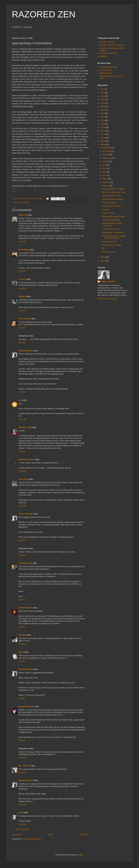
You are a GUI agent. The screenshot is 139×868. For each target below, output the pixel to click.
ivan (20, 400)
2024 (103, 89)
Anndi (21, 813)
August (106, 161)
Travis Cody (24, 479)
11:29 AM (22, 773)
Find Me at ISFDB (107, 42)
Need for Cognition (109, 203)
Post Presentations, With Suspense (112, 224)
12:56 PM (22, 805)
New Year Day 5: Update (112, 245)
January (106, 186)
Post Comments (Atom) (32, 839)
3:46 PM (22, 343)
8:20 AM (22, 699)
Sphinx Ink (23, 215)
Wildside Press (106, 73)
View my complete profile (107, 299)
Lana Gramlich (25, 319)
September (107, 158)
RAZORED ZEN (44, 14)
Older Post (84, 835)
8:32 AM (22, 452)
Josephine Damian (26, 707)
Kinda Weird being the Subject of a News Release (114, 237)
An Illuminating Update (111, 220)
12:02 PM (22, 242)
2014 (103, 124)
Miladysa (22, 296)
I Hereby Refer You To (111, 229)
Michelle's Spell (25, 427)
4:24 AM (22, 644)
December (107, 148)
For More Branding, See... (112, 206)
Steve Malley (24, 250)
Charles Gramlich (26, 351)
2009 (103, 141)
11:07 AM (22, 758)
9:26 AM (22, 741)
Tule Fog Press (106, 70)
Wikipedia (104, 56)
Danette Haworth (26, 608)
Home (51, 835)
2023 (103, 93)
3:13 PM (22, 328)
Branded (105, 210)
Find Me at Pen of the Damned (112, 45)
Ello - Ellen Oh (24, 766)
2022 (103, 96)
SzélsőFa (22, 635)
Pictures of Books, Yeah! (112, 196)
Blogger (80, 855)
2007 (103, 257)
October (106, 155)
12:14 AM (22, 419)
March (105, 179)
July (104, 165)
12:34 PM (22, 824)
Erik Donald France (27, 460)
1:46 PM (22, 271)
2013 (103, 127)
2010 (103, 138)
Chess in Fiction (108, 213)
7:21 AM (22, 661)
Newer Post (17, 835)
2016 (103, 117)
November (107, 151)
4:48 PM (22, 600)
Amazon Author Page (108, 67)
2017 (103, 113)
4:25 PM (22, 392)
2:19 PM (22, 311)
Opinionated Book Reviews (113, 199)
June (105, 168)
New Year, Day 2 (109, 252)
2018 (103, 110)
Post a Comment (22, 829)
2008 (103, 145)
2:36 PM (22, 555)
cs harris (22, 279)
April (104, 175)
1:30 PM (22, 540)
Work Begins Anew (109, 242)
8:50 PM (22, 627)
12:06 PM (22, 506)
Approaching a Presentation (113, 233)
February (106, 182)
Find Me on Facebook (108, 53)
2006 (103, 261)
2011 (103, 134)
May (104, 172)
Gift (103, 249)
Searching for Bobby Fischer (113, 217)
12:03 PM (22, 471)
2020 (103, 103)
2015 (103, 120)
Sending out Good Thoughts (113, 189)
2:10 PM (22, 289)
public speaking (24, 202)
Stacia (21, 652)
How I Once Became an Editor (114, 192)
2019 (103, 107)
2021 (103, 100)
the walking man (25, 563)
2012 (103, 131)
